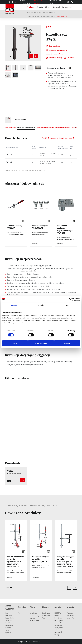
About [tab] (68, 305)
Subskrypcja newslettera (46, 614)
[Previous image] (31, 56)
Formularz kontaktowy (70, 614)
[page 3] (12, 588)
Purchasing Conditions (9, 627)
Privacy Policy (10, 618)
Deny (15, 343)
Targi (44, 618)
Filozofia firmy (35, 616)
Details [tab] (41, 305)
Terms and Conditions (9, 622)
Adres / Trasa (71, 618)
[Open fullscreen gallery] (10, 56)
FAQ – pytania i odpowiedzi (59, 622)
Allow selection (41, 343)
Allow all (67, 343)
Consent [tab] (14, 305)
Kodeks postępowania (35, 620)
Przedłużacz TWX (63, 16)
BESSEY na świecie (58, 614)
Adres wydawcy (8, 632)
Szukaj (57, 635)
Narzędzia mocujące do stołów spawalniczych (42, 16)
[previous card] (69, 588)
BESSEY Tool (31, 12)
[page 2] (10, 588)
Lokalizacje (34, 613)
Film (19, 613)
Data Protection (9, 614)
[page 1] (8, 588)
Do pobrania (58, 618)
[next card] (75, 588)
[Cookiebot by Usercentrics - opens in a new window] (71, 299)
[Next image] (36, 56)
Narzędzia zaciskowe (49, 12)
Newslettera (13, 2)
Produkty (39, 12)
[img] (23, 43)
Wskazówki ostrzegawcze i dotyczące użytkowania (59, 629)
